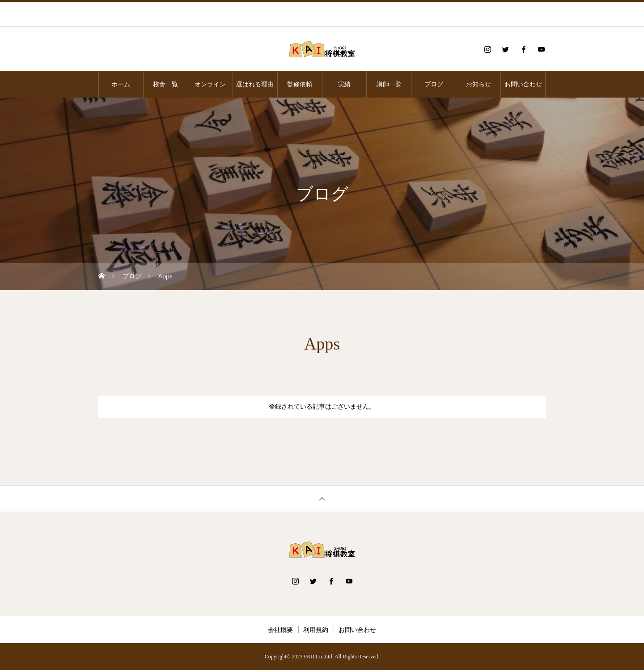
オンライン (210, 84)
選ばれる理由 (255, 84)
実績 (344, 84)
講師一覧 (389, 84)
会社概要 (280, 630)
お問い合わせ (523, 84)
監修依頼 (300, 84)
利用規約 (316, 630)
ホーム (121, 84)
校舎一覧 (165, 84)
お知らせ (479, 84)
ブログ (434, 84)
